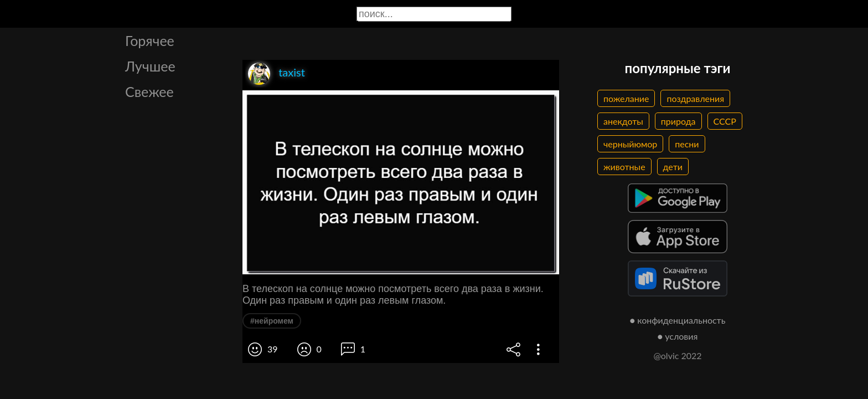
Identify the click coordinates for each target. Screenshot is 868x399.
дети (673, 167)
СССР (725, 121)
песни (687, 144)
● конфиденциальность (678, 320)
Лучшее (150, 66)
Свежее (149, 91)
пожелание (626, 98)
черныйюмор (630, 144)
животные (624, 167)
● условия (678, 336)
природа (678, 121)
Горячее (150, 40)
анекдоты (623, 121)
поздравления (695, 98)
